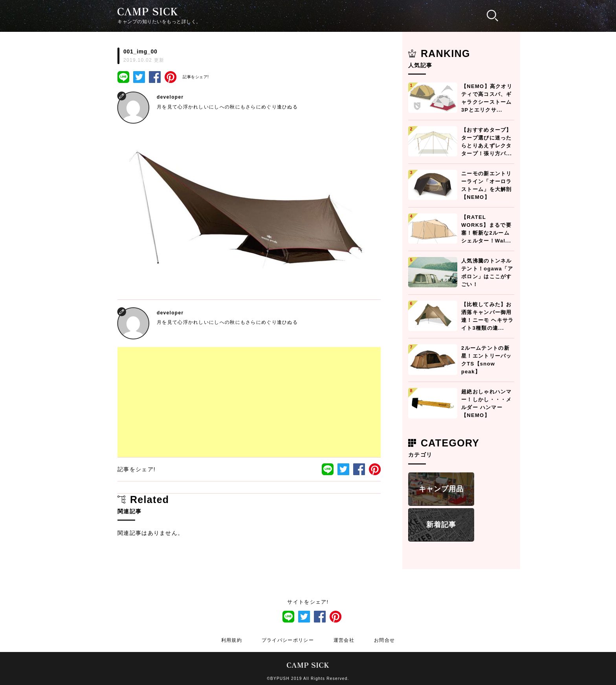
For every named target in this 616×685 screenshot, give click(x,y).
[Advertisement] (249, 402)
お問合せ (384, 640)
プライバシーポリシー (288, 640)
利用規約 (232, 640)
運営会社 (344, 640)
